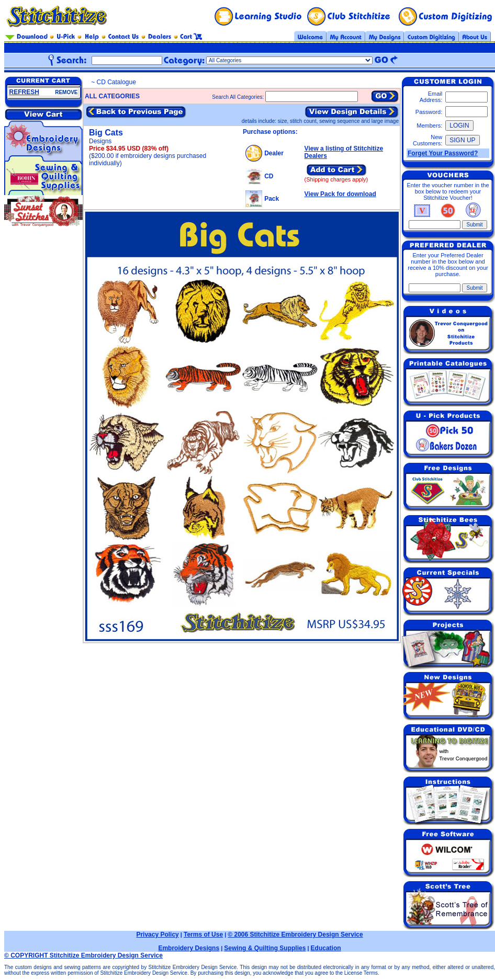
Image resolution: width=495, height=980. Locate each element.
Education (326, 948)
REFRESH (24, 92)
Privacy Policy (157, 935)
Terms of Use (203, 935)
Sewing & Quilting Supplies (265, 948)
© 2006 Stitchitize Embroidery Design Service (295, 935)
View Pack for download (340, 194)
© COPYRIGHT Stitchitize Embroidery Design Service (83, 955)
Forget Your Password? (443, 153)
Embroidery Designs (189, 948)
